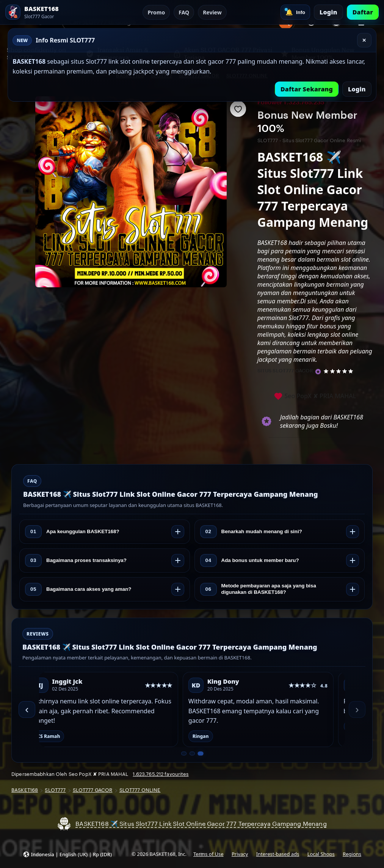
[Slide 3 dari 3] (200, 754)
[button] (67, 854)
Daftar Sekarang (307, 89)
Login (328, 12)
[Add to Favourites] (238, 109)
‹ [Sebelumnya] (27, 709)
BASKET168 (25, 790)
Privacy (240, 854)
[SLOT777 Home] (47, 12)
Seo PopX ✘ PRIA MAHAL (315, 396)
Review (212, 12)
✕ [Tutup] (364, 40)
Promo (156, 12)
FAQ (184, 12)
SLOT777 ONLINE (140, 790)
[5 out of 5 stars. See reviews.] (339, 371)
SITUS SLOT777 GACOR (285, 371)
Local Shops (321, 854)
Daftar (363, 12)
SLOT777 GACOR (93, 790)
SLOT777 (55, 790)
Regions (352, 854)
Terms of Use (208, 854)
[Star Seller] (318, 372)
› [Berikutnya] (357, 709)
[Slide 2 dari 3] (192, 753)
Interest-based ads (278, 854)
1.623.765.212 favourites (161, 774)
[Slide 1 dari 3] (184, 753)
